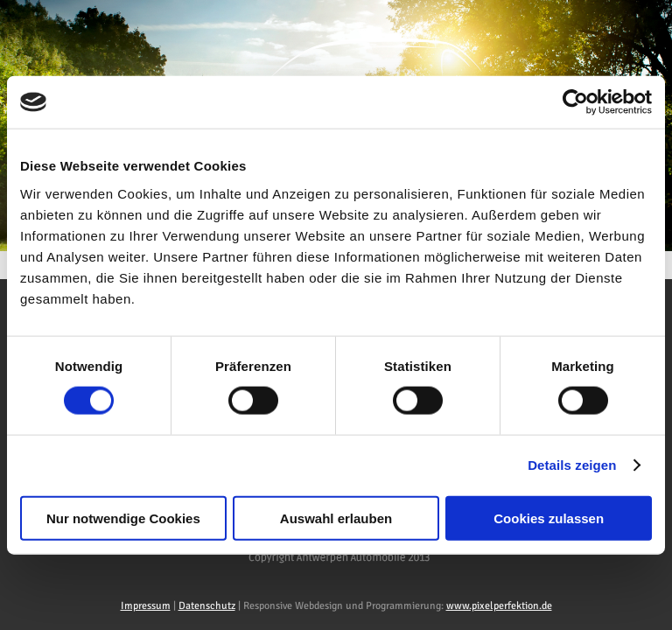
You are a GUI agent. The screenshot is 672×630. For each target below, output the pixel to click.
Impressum (146, 606)
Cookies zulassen (549, 518)
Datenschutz (207, 606)
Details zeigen (572, 465)
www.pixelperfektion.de (499, 606)
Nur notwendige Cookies (123, 518)
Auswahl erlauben (336, 518)
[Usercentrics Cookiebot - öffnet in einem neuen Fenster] (575, 102)
